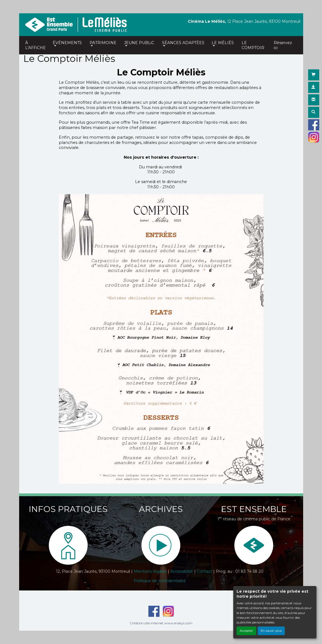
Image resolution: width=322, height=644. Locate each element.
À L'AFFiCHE (36, 45)
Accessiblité (182, 571)
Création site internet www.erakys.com (161, 623)
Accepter (246, 631)
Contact (204, 571)
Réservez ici (283, 45)
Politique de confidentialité (160, 581)
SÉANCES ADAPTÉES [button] (183, 43)
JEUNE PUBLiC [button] (139, 43)
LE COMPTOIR (253, 45)
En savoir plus (271, 631)
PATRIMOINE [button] (103, 43)
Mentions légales (150, 571)
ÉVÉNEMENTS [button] (67, 43)
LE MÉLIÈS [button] (223, 43)
